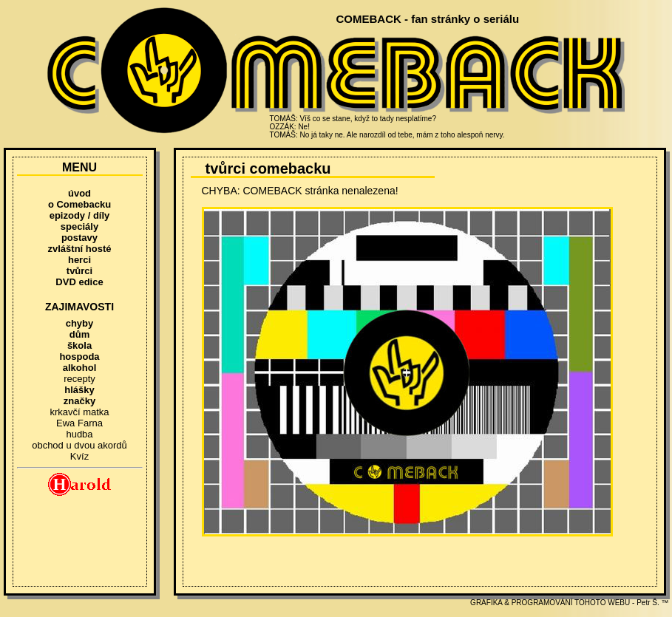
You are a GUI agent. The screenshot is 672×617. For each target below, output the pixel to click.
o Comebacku (79, 204)
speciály (79, 226)
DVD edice (79, 282)
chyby (80, 323)
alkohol (80, 368)
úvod (79, 193)
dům (79, 334)
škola (79, 345)
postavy (79, 238)
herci (79, 260)
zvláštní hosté (80, 249)
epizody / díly (80, 215)
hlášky (79, 390)
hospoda (79, 357)
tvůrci (79, 271)
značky (79, 401)
